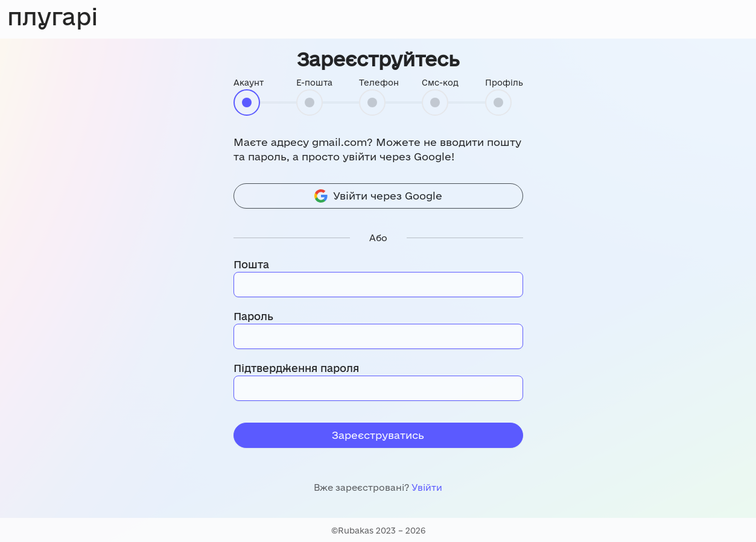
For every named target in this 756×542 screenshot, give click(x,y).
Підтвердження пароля (296, 368)
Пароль (253, 316)
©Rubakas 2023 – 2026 (378, 531)
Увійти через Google (378, 196)
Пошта (251, 264)
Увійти (427, 487)
